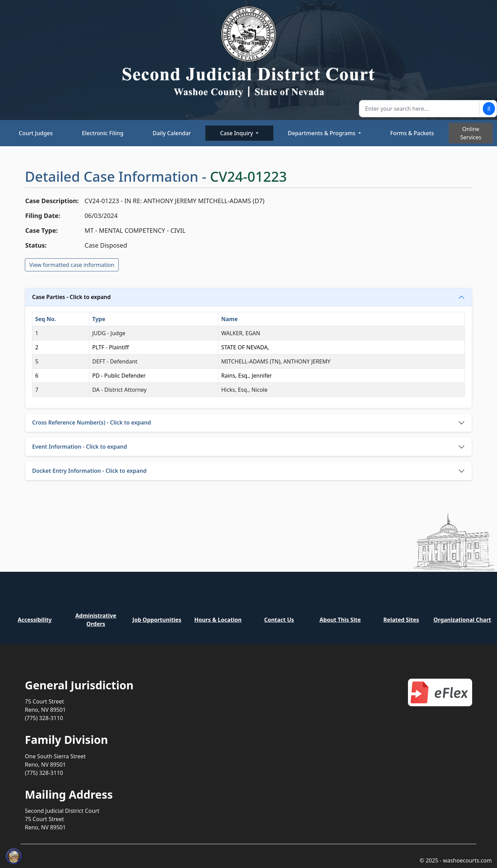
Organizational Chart (462, 620)
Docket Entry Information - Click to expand (89, 471)
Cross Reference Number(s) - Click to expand (92, 422)
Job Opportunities (157, 620)
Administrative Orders (96, 620)
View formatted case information (72, 265)
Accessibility (35, 620)
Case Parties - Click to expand (71, 297)
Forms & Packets (412, 133)
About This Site (340, 620)
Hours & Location (218, 620)
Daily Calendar (172, 133)
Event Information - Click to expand (80, 447)
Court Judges (36, 133)
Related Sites (401, 620)
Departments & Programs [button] (322, 133)
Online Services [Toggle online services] (471, 133)
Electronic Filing (103, 133)
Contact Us (279, 620)
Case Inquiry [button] (237, 133)
